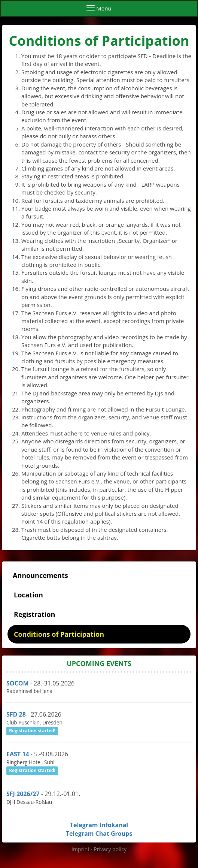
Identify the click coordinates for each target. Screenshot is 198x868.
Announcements (40, 575)
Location (28, 595)
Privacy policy (110, 849)
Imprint (81, 849)
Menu (99, 8)
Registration (34, 614)
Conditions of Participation (59, 634)
